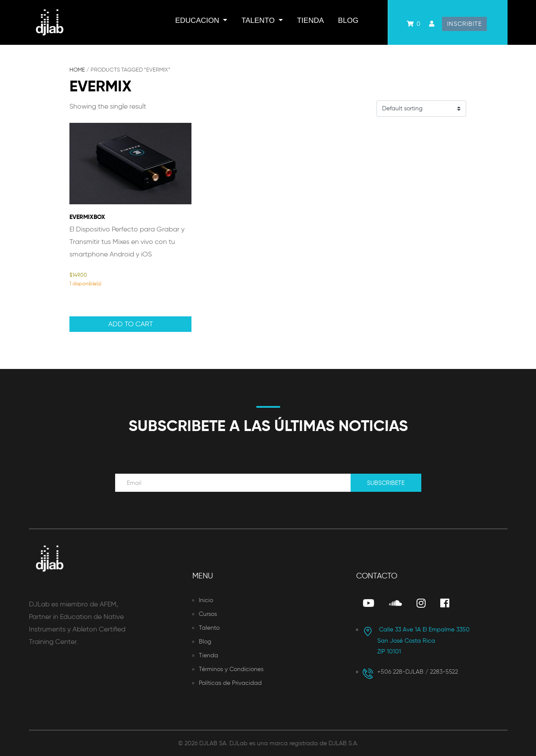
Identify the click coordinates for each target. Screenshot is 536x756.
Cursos (208, 614)
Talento (259, 20)
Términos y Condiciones (231, 669)
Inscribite (464, 24)
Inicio (206, 600)
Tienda (310, 20)
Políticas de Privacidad (230, 683)
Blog (348, 20)
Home (77, 70)
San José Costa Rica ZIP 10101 (416, 640)
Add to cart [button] (131, 324)
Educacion (198, 20)
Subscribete (386, 483)
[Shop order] (421, 109)
